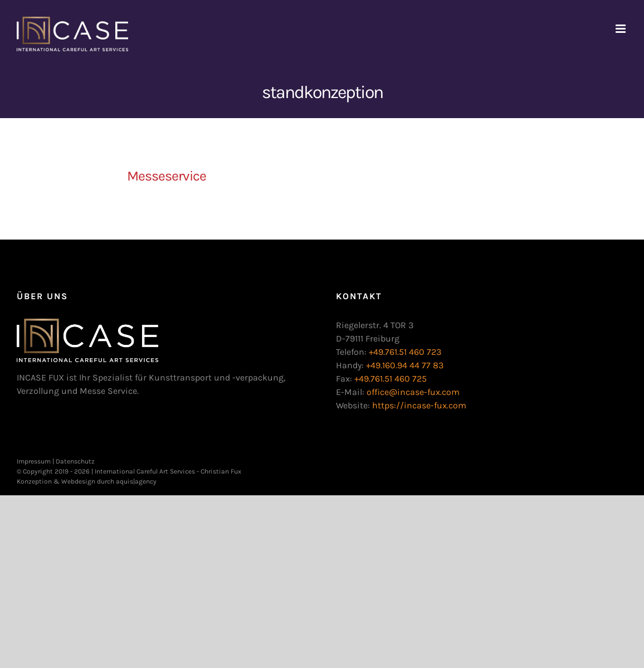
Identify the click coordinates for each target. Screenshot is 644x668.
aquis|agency (136, 481)
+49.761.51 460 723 (405, 352)
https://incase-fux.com (419, 405)
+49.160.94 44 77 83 (405, 365)
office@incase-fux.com (413, 392)
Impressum (34, 461)
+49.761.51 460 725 (391, 379)
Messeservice (167, 176)
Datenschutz (75, 461)
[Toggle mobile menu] (621, 29)
